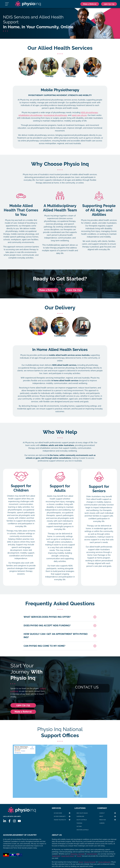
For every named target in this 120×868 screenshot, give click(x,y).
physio (81, 864)
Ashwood (81, 856)
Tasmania (79, 825)
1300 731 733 (74, 292)
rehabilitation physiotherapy (31, 117)
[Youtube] (19, 824)
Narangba (74, 856)
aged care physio (79, 117)
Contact (102, 815)
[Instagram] (14, 824)
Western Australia (83, 831)
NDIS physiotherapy (89, 114)
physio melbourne (104, 864)
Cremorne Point (92, 856)
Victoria (79, 828)
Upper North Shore (68, 858)
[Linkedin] (5, 824)
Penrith (79, 858)
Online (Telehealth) (60, 821)
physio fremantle (90, 864)
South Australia (82, 821)
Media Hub (102, 821)
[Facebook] (10, 824)
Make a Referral (48, 292)
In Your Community (60, 818)
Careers (102, 825)
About (101, 818)
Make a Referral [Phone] (86, 5)
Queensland (80, 818)
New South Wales (82, 815)
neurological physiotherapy (55, 117)
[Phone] (108, 5)
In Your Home (58, 815)
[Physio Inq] (29, 5)
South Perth (56, 858)
